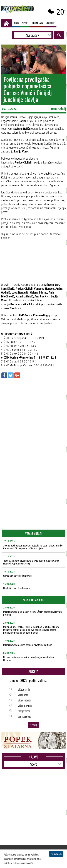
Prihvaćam (56, 854)
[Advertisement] (33, 415)
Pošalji (33, 725)
